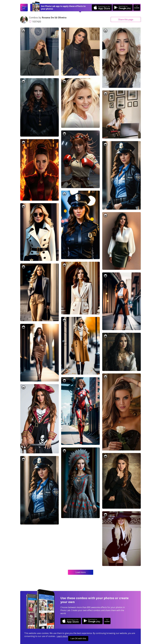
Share (126, 19)
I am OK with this (78, 638)
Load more (81, 572)
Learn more (62, 636)
